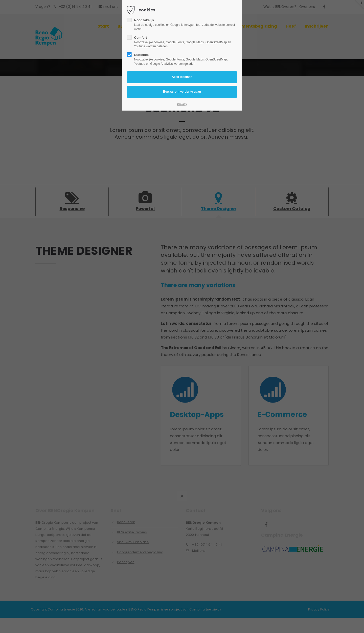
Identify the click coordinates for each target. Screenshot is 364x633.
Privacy (182, 104)
